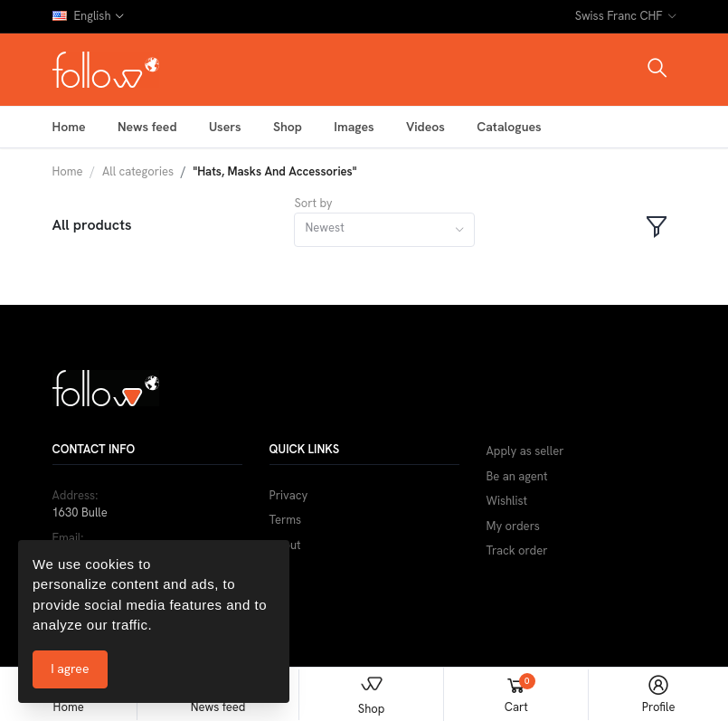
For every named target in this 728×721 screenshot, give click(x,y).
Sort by (313, 203)
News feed (147, 127)
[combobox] (384, 230)
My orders (513, 526)
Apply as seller (525, 451)
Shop (288, 127)
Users (225, 127)
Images (354, 127)
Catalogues (509, 127)
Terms (286, 520)
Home (69, 127)
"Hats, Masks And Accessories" (275, 171)
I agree (70, 669)
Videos (425, 127)
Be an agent (517, 476)
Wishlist (507, 501)
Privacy (289, 495)
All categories (138, 171)
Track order (517, 550)
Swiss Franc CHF (619, 16)
